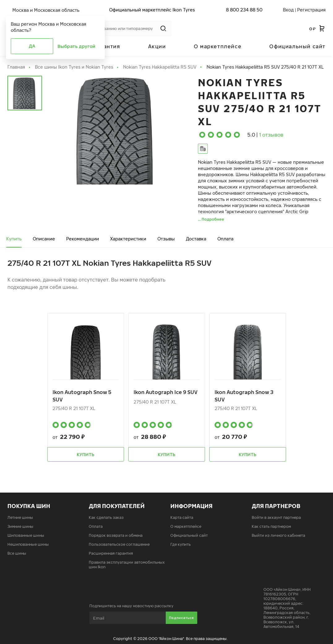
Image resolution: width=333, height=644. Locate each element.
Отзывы (166, 239)
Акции (157, 46)
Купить (14, 239)
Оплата (225, 239)
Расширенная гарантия (111, 553)
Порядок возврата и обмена (116, 535)
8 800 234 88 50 (244, 10)
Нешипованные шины (28, 544)
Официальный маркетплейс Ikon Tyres (152, 10)
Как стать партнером (271, 526)
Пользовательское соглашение (119, 544)
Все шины (17, 553)
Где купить (181, 544)
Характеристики (128, 239)
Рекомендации (83, 239)
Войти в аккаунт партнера (276, 517)
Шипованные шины (26, 535)
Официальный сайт (297, 46)
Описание (44, 239)
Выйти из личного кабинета (278, 535)
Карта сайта (182, 517)
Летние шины (20, 517)
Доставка (196, 239)
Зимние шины (20, 526)
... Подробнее (211, 219)
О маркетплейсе (218, 46)
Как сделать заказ (106, 517)
